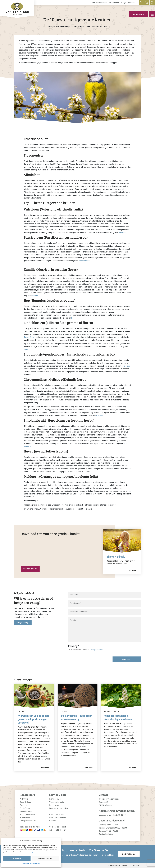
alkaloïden (126, 366)
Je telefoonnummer (79, 612)
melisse (100, 415)
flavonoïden (29, 337)
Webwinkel (138, 14)
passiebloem (84, 261)
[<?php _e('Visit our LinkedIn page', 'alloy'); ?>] (61, 831)
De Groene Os (129, 854)
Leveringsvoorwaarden (58, 808)
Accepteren (17, 858)
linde (26, 349)
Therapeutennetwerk (28, 821)
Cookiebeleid (25, 864)
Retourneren (54, 805)
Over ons (23, 805)
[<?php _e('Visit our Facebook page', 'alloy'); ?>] (54, 831)
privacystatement (34, 852)
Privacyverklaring (35, 864)
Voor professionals (99, 3)
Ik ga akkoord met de (87, 650)
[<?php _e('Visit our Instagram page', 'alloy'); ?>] (51, 831)
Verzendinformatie (57, 802)
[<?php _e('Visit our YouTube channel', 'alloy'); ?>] (58, 831)
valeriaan (123, 233)
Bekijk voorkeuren (45, 858)
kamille (35, 296)
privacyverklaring (96, 650)
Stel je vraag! (22, 622)
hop (73, 318)
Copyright (125, 865)
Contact (131, 3)
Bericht (73, 620)
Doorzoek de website (58, 818)
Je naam (74, 595)
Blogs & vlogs (25, 802)
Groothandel (114, 3)
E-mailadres (75, 603)
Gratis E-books (30, 569)
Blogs (124, 3)
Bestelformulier (26, 811)
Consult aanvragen (57, 814)
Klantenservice (55, 799)
